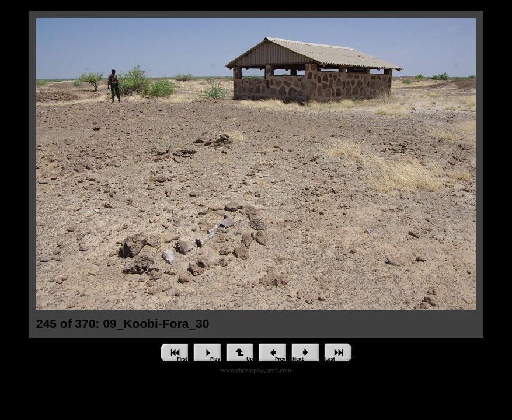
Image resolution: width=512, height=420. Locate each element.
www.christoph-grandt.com (256, 370)
